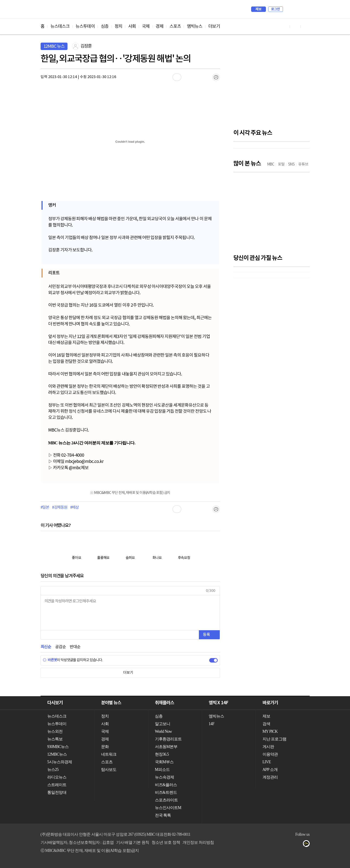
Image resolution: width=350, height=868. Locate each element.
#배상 (74, 508)
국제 (146, 26)
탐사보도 (109, 770)
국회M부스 (164, 762)
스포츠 (175, 26)
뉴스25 (53, 770)
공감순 (60, 647)
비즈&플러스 (166, 785)
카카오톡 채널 (308, 844)
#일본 (45, 508)
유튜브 (281, 844)
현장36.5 (162, 754)
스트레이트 (57, 785)
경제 (159, 26)
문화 (105, 747)
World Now (163, 731)
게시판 (268, 747)
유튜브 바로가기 (285, 26)
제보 (258, 9)
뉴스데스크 (60, 26)
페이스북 (290, 844)
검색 (289, 9)
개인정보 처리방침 (198, 842)
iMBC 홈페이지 (305, 9)
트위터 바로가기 (306, 26)
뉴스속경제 (165, 777)
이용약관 (270, 754)
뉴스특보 (55, 739)
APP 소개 (270, 770)
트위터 (299, 844)
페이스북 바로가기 (295, 26)
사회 (132, 26)
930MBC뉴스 (58, 747)
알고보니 (163, 724)
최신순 (46, 647)
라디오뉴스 (57, 777)
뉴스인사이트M (168, 808)
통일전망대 (57, 792)
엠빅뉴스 (195, 26)
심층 (105, 26)
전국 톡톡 (163, 815)
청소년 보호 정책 (166, 842)
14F (212, 724)
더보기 (214, 26)
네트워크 (109, 754)
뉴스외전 (55, 731)
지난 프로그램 (274, 739)
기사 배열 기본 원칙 (133, 842)
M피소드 (162, 770)
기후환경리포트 (168, 739)
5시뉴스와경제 (60, 762)
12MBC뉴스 (57, 754)
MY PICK (295, 9)
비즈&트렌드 (166, 792)
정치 (118, 26)
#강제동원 (60, 508)
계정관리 (270, 777)
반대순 (75, 647)
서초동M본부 (166, 747)
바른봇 (50, 660)
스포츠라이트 (166, 800)
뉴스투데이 (85, 26)
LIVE (267, 762)
